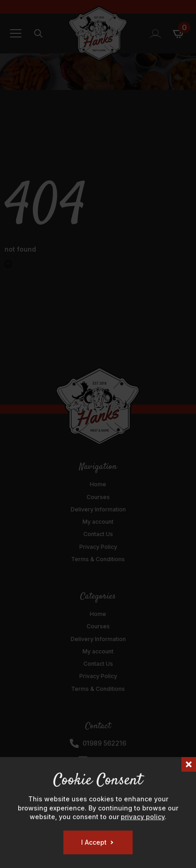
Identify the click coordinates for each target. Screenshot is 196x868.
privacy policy (143, 817)
